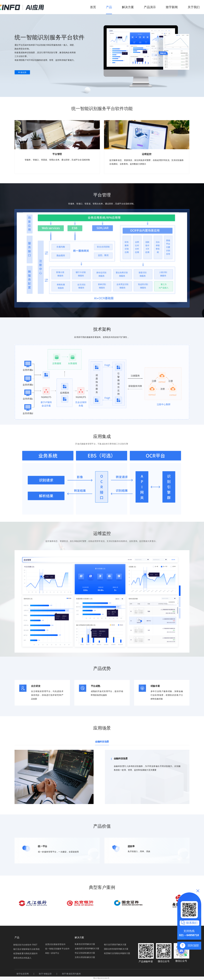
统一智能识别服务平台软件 (57, 949)
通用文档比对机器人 (23, 958)
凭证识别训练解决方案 (85, 953)
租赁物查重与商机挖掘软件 (26, 954)
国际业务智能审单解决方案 (116, 949)
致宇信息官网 (23, 974)
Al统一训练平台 (52, 953)
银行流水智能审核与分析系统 (27, 949)
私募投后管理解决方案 (85, 944)
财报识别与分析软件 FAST (25, 945)
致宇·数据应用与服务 (71, 974)
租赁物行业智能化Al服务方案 (117, 953)
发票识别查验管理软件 (55, 944)
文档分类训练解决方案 (85, 957)
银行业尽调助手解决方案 (115, 945)
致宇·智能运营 (45, 974)
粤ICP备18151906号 (101, 978)
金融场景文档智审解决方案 (87, 949)
